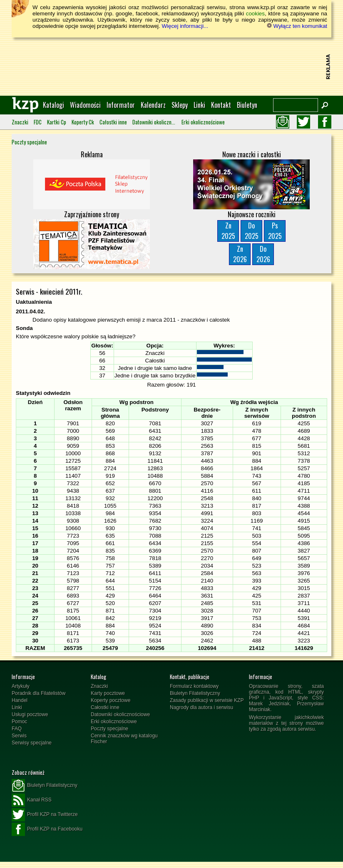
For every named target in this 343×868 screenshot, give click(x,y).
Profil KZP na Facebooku (47, 829)
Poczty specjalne (29, 142)
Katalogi (53, 105)
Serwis (19, 736)
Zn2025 (228, 231)
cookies (255, 14)
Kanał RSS (32, 800)
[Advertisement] (171, 67)
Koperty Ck (83, 122)
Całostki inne (113, 122)
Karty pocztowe (108, 693)
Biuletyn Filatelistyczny (195, 693)
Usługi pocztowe (30, 714)
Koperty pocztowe (111, 700)
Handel (20, 700)
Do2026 (263, 254)
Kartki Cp (57, 122)
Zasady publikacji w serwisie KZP (207, 700)
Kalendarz (153, 105)
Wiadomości (85, 105)
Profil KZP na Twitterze (45, 815)
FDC (38, 122)
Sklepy (180, 105)
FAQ (17, 729)
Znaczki (20, 122)
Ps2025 (275, 231)
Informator (121, 105)
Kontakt (221, 105)
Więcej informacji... (185, 26)
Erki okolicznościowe (203, 122)
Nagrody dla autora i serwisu (201, 707)
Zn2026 (240, 254)
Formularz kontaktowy (194, 686)
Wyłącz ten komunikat (297, 26)
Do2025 (252, 231)
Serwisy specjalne (32, 743)
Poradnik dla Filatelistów (39, 693)
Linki (199, 105)
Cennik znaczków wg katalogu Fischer (124, 739)
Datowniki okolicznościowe (154, 122)
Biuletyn (247, 105)
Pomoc (19, 722)
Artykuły (21, 686)
